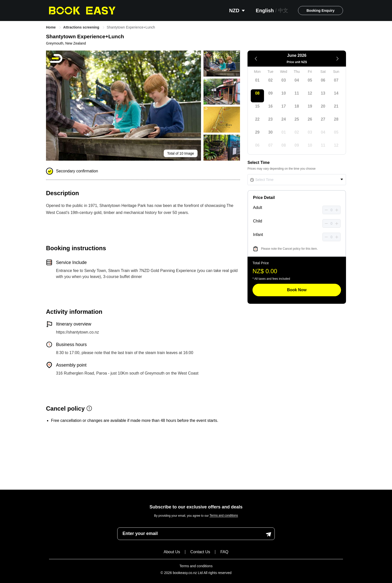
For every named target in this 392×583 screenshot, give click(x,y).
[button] (326, 210)
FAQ (224, 552)
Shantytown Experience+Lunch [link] (131, 27)
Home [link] (51, 27)
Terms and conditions (224, 516)
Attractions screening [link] (82, 27)
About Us (172, 552)
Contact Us (200, 552)
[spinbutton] (331, 210)
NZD (237, 11)
